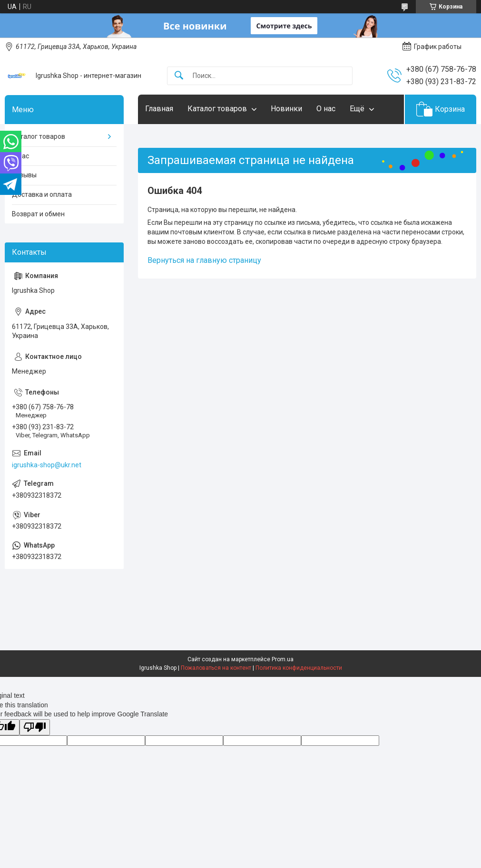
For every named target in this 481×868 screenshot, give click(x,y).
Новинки (286, 109)
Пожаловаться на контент (216, 668)
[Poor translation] (35, 728)
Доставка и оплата (42, 194)
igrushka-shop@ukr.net (47, 465)
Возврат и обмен (38, 214)
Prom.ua (283, 659)
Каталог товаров (217, 109)
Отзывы (24, 175)
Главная (159, 109)
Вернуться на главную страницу (204, 260)
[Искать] (179, 76)
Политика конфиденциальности (299, 668)
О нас (326, 109)
